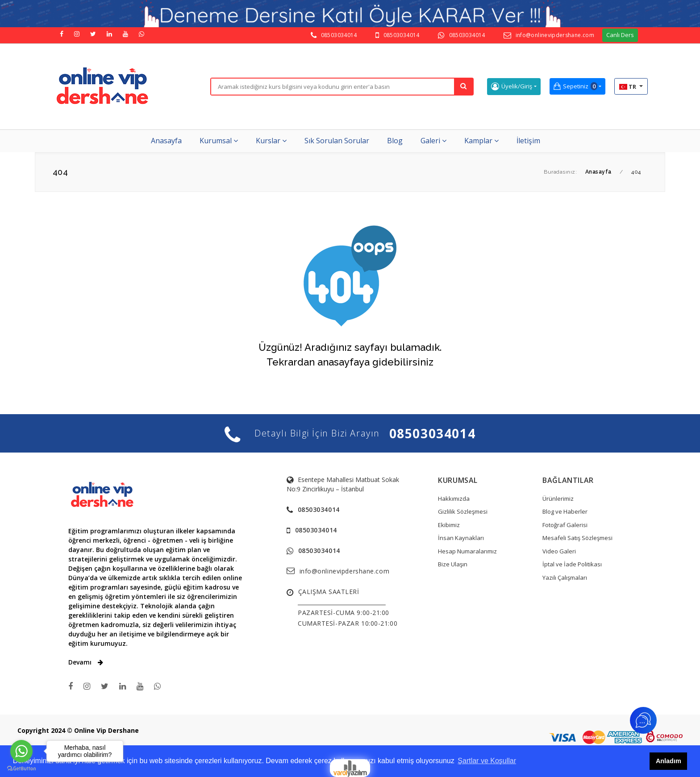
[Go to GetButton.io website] (21, 768)
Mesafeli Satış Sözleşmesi (577, 538)
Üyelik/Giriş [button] (512, 86)
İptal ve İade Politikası (572, 564)
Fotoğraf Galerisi (565, 525)
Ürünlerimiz (558, 499)
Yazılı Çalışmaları (565, 578)
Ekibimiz (449, 525)
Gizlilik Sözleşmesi (463, 511)
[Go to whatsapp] (21, 751)
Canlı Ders (620, 35)
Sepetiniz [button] (575, 86)
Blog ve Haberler (565, 511)
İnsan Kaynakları (461, 538)
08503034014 (339, 35)
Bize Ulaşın (453, 564)
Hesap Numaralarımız (467, 551)
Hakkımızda (454, 499)
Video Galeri (559, 551)
